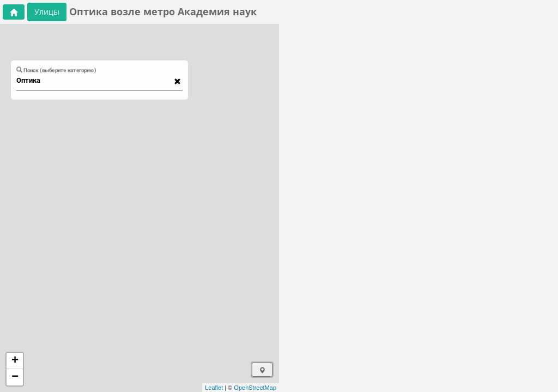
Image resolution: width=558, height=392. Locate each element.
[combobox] (94, 81)
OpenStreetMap (255, 388)
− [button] (15, 377)
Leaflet (214, 388)
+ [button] (15, 361)
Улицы (47, 12)
